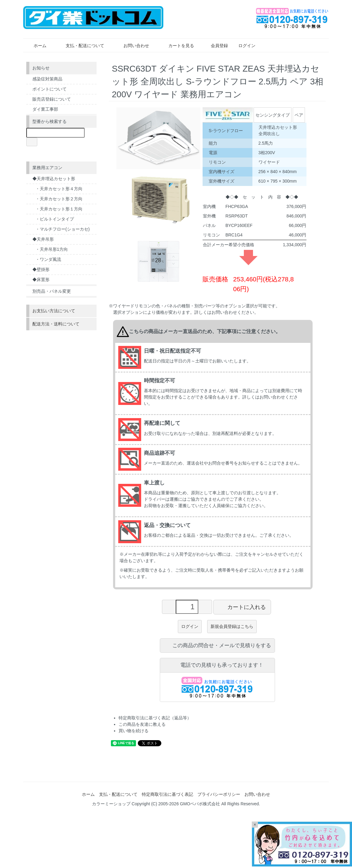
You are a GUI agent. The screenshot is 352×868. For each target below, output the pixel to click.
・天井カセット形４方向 (59, 189)
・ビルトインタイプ (55, 219)
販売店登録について (52, 99)
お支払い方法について (54, 311)
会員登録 (216, 46)
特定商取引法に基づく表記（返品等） (155, 718)
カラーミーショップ (111, 804)
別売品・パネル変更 (52, 291)
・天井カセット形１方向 (59, 209)
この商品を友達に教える (142, 724)
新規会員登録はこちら (232, 626)
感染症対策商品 (47, 79)
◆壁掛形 (41, 269)
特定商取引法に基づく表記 (167, 794)
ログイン (244, 46)
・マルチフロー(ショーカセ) (62, 229)
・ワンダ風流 (48, 259)
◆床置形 (41, 280)
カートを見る (177, 46)
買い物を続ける (134, 731)
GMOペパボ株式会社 (200, 804)
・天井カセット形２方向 (59, 199)
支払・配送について (81, 46)
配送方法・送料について (56, 324)
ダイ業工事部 (45, 109)
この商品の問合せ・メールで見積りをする (217, 645)
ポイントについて (50, 89)
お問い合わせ (132, 46)
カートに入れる (242, 607)
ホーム (36, 46)
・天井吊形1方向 (52, 249)
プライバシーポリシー (219, 794)
